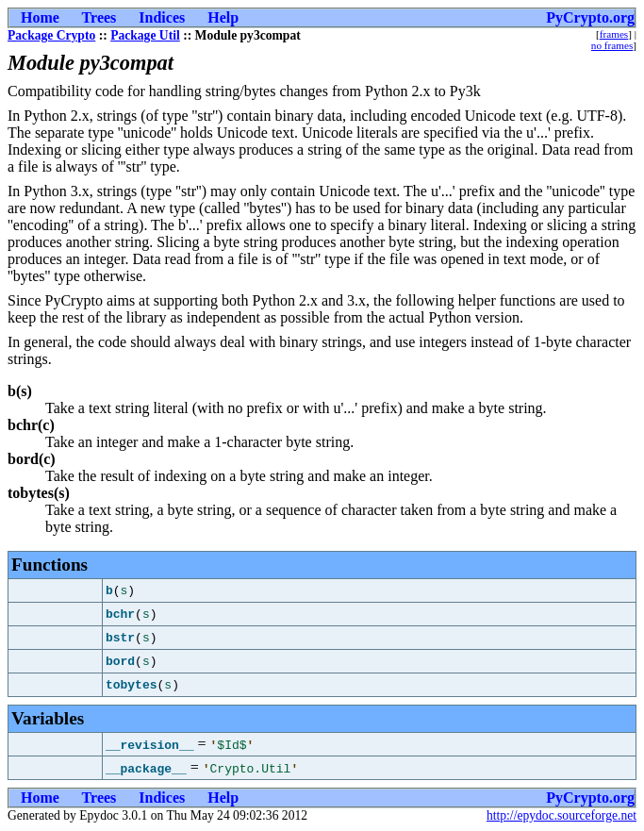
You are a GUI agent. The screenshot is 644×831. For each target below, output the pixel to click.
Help (223, 17)
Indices (162, 17)
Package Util (145, 35)
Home (40, 17)
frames (614, 34)
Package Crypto (51, 35)
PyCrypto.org (590, 17)
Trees (99, 17)
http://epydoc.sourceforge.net (561, 815)
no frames (612, 45)
